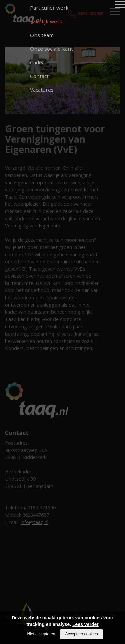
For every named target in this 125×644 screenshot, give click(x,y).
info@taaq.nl (34, 522)
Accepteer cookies (81, 634)
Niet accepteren (41, 634)
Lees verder (85, 624)
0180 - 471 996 (91, 14)
